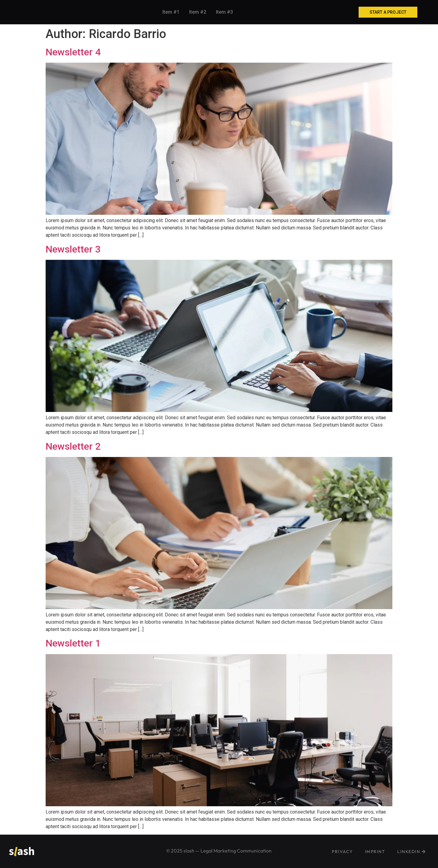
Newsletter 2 (73, 446)
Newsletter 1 (73, 643)
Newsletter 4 (73, 52)
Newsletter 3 (73, 249)
